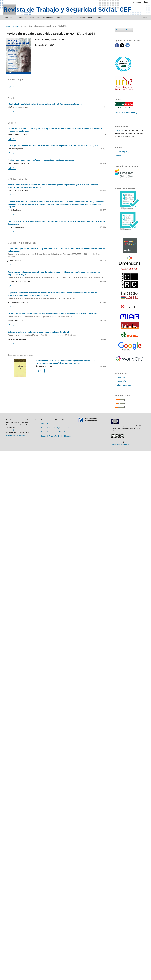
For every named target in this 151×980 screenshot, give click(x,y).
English (118, 155)
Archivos (23, 18)
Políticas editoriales (84, 18)
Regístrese (119, 130)
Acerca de (101, 18)
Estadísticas (48, 18)
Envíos (69, 18)
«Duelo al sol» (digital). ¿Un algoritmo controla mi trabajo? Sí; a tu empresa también (45, 104)
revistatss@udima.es (14, 430)
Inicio (8, 26)
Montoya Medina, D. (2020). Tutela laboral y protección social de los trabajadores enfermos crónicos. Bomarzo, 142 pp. (65, 362)
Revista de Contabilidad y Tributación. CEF (56, 428)
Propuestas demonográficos (91, 420)
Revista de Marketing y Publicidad (53, 432)
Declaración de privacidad (15, 435)
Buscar (143, 18)
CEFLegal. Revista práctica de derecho (55, 424)
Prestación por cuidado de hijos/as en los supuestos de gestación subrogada (41, 160)
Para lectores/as (121, 377)
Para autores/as (120, 381)
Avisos (60, 18)
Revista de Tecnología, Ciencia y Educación (56, 436)
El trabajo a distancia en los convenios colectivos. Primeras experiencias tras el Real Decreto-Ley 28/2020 (53, 146)
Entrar (146, 2)
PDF (13, 87)
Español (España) (122, 151)
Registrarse (137, 2)
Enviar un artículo (124, 30)
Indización (35, 18)
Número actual (9, 18)
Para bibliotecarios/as (123, 385)
